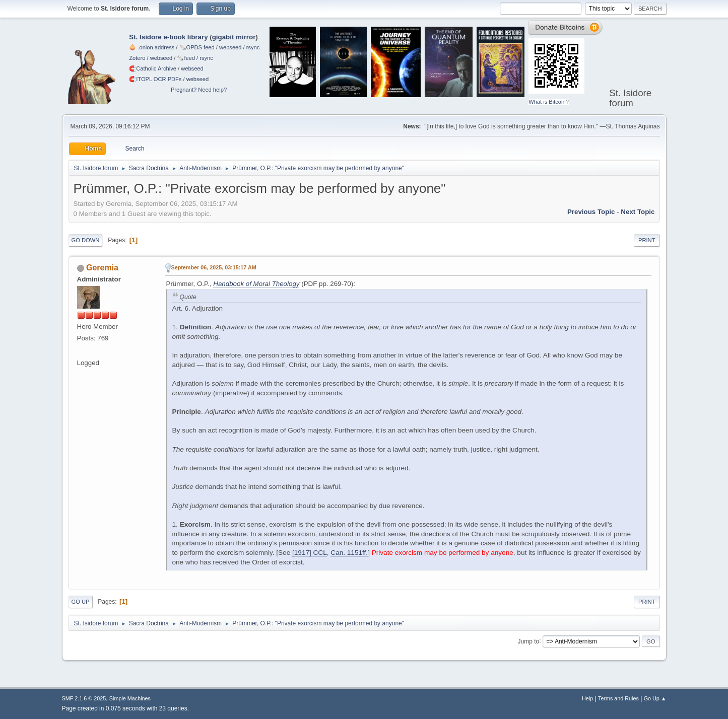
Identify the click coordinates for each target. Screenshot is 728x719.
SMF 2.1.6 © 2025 (84, 698)
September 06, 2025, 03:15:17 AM (214, 267)
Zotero (137, 58)
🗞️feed (186, 58)
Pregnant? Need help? (199, 90)
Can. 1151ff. (349, 553)
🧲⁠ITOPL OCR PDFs (155, 79)
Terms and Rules (618, 698)
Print (647, 240)
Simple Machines (130, 698)
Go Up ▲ (655, 698)
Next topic (638, 212)
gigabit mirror (234, 37)
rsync (253, 47)
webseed (230, 47)
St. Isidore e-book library (168, 37)
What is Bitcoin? (549, 102)
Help (587, 698)
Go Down (86, 240)
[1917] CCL (310, 553)
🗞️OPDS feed (197, 47)
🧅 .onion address (152, 47)
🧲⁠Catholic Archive (153, 68)
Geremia (102, 268)
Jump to (529, 641)
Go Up (81, 602)
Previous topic (591, 212)
